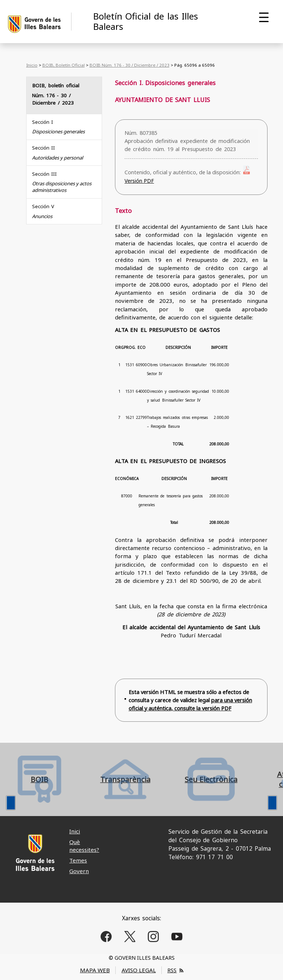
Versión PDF (139, 181)
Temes (78, 860)
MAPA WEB (95, 970)
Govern (79, 871)
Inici (75, 831)
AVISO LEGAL (139, 970)
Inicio (32, 65)
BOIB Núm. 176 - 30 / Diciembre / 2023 (130, 65)
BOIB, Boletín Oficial (64, 65)
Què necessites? (84, 846)
